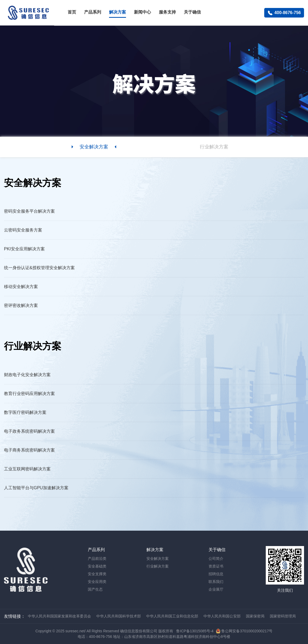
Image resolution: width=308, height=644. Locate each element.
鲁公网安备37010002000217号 (247, 631)
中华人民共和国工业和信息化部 (172, 616)
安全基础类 (97, 566)
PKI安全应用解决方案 (24, 249)
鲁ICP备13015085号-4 (195, 631)
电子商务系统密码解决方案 (29, 450)
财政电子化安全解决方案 (27, 375)
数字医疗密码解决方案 (25, 412)
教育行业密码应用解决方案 (29, 394)
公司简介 (216, 559)
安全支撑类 (97, 574)
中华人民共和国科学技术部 (119, 616)
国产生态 (95, 589)
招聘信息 (216, 574)
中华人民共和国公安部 (222, 616)
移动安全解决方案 (21, 287)
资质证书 (216, 566)
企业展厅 (216, 589)
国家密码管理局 (283, 616)
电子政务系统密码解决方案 (29, 431)
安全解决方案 (158, 559)
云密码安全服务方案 (23, 230)
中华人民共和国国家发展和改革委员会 (59, 616)
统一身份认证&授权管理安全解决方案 (39, 268)
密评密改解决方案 (21, 305)
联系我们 (216, 582)
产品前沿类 (97, 559)
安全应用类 (97, 582)
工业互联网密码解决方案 (27, 469)
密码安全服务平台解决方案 (29, 211)
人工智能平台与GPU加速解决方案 (36, 488)
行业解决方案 (158, 566)
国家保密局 (255, 616)
